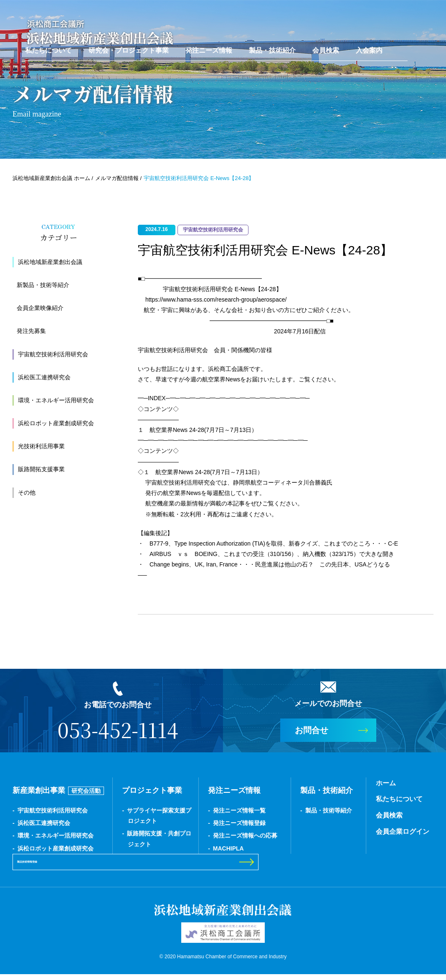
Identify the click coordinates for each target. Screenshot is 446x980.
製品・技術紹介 (272, 48)
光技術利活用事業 (41, 446)
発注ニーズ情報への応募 (245, 835)
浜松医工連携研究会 (44, 377)
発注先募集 (31, 331)
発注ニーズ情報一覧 (239, 810)
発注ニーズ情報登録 (239, 823)
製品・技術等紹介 (329, 810)
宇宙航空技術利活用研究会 (53, 354)
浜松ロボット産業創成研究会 (56, 423)
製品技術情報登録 (47, 865)
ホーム (386, 783)
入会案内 (369, 48)
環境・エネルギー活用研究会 (56, 400)
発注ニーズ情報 (209, 48)
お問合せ (312, 730)
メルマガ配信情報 (117, 178)
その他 (27, 493)
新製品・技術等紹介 (43, 285)
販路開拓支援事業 (41, 469)
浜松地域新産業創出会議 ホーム (51, 178)
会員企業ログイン (403, 831)
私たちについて (48, 48)
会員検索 (326, 48)
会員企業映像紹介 (40, 308)
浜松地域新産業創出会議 (50, 262)
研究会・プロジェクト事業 (129, 48)
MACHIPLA (228, 848)
